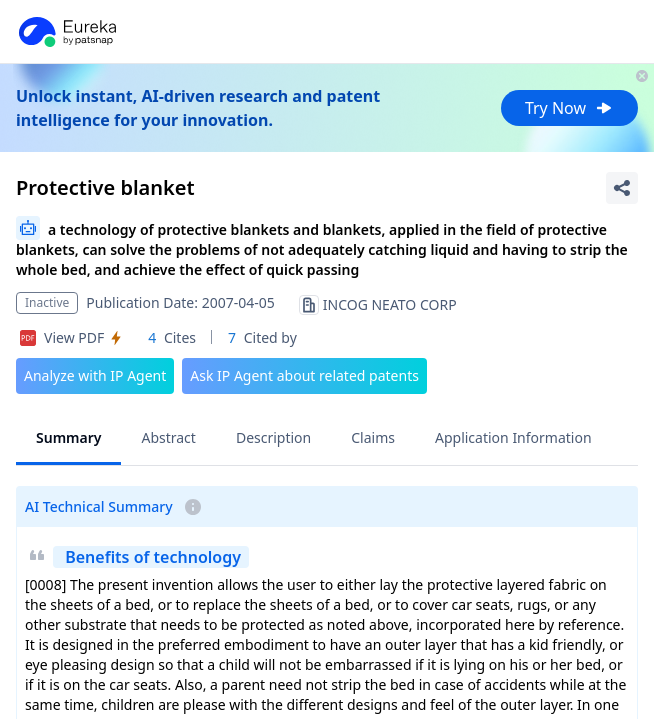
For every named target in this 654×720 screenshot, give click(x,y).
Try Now (569, 108)
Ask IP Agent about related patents (304, 375)
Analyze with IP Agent (95, 375)
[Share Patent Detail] (622, 188)
